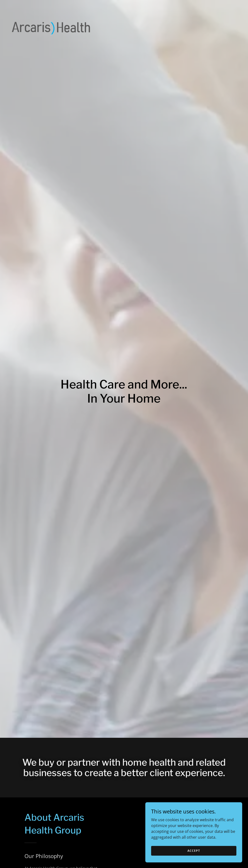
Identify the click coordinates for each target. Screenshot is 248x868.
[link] (51, 6)
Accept (194, 851)
